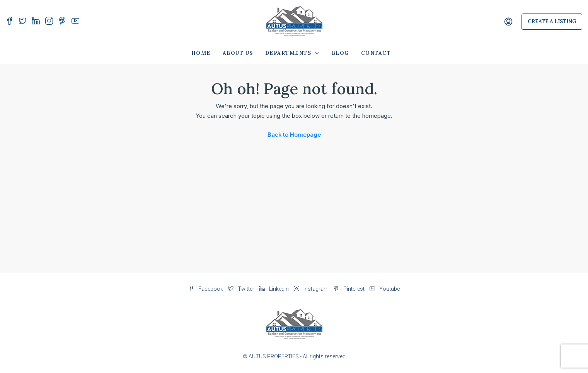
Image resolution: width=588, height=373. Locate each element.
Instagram (312, 289)
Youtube (385, 289)
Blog (340, 53)
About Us (238, 53)
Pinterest (350, 289)
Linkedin (275, 289)
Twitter (242, 289)
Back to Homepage (294, 135)
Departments (288, 53)
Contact (376, 53)
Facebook (206, 289)
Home (201, 53)
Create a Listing (552, 21)
